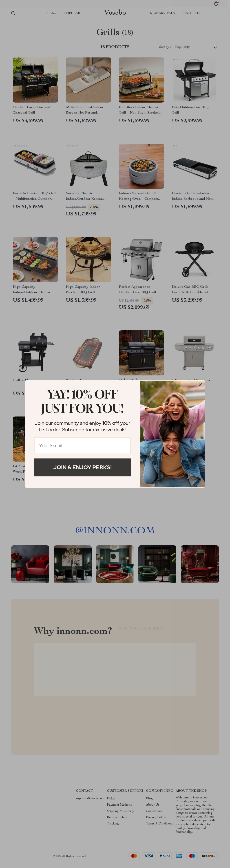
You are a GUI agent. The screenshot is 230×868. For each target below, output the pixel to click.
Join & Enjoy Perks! (82, 467)
